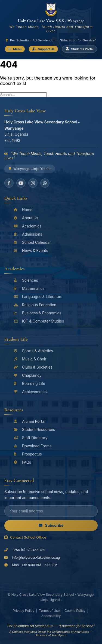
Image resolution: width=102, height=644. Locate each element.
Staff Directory (31, 438)
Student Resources (34, 430)
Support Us (43, 49)
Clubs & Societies (33, 367)
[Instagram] (33, 183)
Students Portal (80, 49)
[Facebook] (9, 183)
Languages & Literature (38, 297)
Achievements (30, 392)
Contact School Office (25, 537)
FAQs (22, 462)
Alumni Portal (30, 421)
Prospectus (28, 454)
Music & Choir (30, 359)
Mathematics (29, 288)
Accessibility (51, 616)
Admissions (28, 234)
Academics (28, 226)
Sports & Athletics (33, 351)
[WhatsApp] (45, 183)
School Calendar (32, 242)
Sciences (26, 280)
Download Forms (33, 446)
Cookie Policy (75, 611)
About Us (26, 218)
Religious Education (35, 305)
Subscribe (51, 525)
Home (23, 210)
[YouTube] (21, 183)
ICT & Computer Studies (39, 321)
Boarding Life (30, 384)
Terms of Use (50, 611)
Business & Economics (38, 313)
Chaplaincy (28, 375)
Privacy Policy (24, 611)
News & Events (31, 251)
